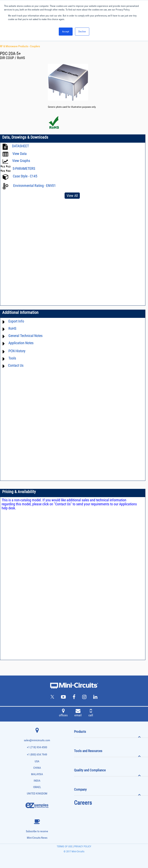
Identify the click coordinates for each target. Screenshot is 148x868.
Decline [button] (82, 32)
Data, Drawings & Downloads (25, 137)
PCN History (17, 351)
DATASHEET (20, 146)
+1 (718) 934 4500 (37, 747)
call (91, 713)
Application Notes (21, 343)
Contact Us (16, 365)
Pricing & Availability (19, 492)
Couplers (35, 46)
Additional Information (20, 312)
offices (63, 713)
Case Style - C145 (25, 176)
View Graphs (21, 161)
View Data (20, 154)
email (78, 713)
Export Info (16, 321)
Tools (12, 358)
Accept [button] (66, 32)
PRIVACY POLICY (82, 846)
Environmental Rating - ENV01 (34, 186)
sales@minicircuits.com (37, 740)
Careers (83, 803)
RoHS (12, 328)
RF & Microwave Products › (15, 46)
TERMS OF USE (64, 846)
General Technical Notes (25, 336)
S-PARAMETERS (24, 168)
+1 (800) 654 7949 (37, 755)
